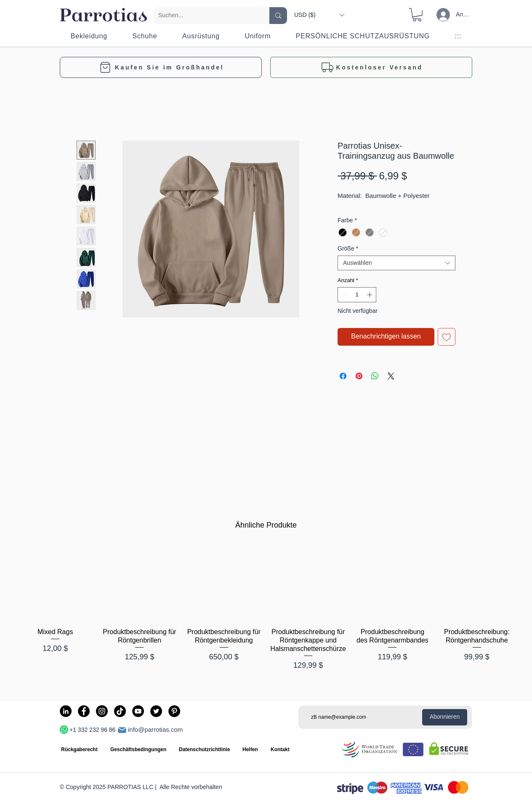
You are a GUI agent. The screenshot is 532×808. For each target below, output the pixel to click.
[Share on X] (391, 376)
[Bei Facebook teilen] (343, 376)
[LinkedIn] (66, 711)
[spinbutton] (357, 295)
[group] (266, 612)
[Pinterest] (174, 711)
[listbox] (319, 15)
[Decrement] (344, 295)
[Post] (122, 730)
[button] (319, 15)
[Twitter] (156, 711)
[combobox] (396, 263)
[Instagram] (102, 711)
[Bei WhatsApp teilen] (375, 376)
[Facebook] (84, 711)
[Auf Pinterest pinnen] (359, 376)
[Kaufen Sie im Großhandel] (161, 67)
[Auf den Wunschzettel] (447, 337)
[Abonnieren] (445, 717)
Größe (348, 248)
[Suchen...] (205, 16)
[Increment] (370, 295)
